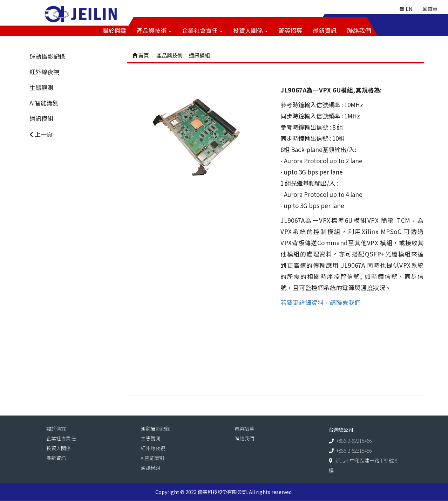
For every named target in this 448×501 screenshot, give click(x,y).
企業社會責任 (202, 31)
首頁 (141, 56)
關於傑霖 (114, 31)
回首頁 (430, 9)
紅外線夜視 (44, 72)
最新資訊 (325, 31)
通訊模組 (41, 119)
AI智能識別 (44, 103)
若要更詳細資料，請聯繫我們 (321, 302)
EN (406, 9)
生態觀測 (41, 88)
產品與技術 (154, 31)
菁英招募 (290, 31)
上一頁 (41, 134)
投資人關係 (250, 31)
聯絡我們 (359, 31)
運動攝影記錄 (47, 57)
